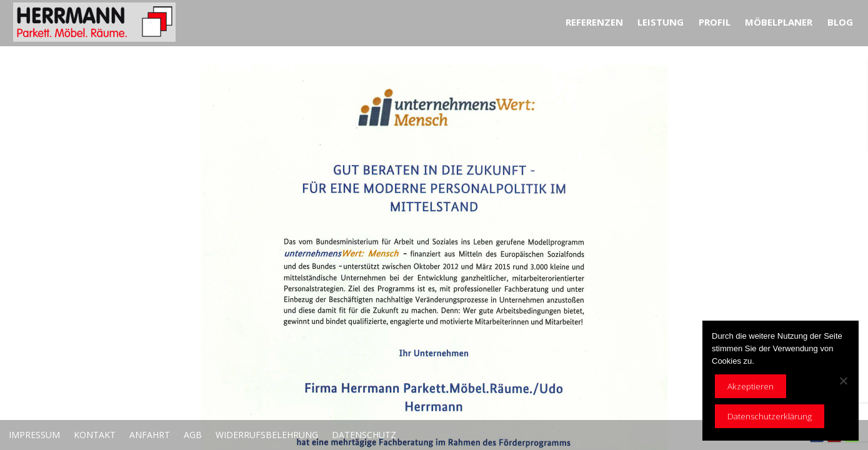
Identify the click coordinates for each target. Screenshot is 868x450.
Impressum (34, 435)
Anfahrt (150, 435)
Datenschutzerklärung (770, 416)
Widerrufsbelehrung (267, 435)
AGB (193, 435)
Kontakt (95, 435)
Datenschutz (364, 435)
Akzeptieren (751, 386)
